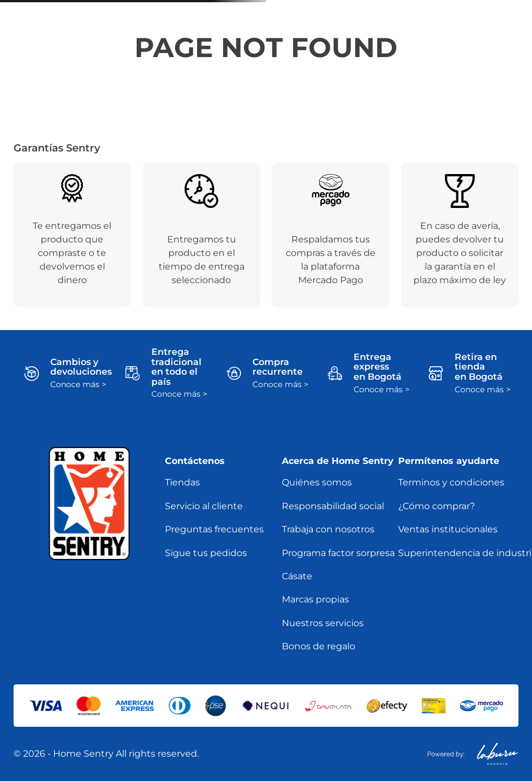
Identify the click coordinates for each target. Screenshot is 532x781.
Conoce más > (78, 385)
